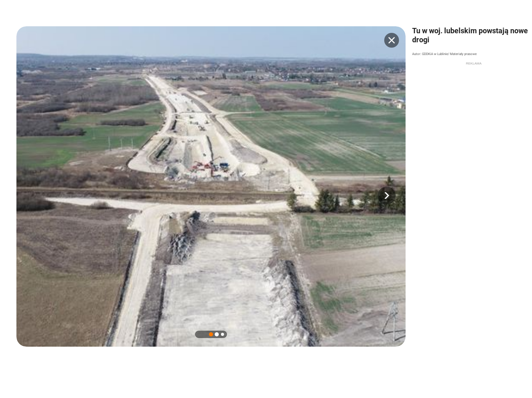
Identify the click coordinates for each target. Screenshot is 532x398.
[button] (387, 196)
